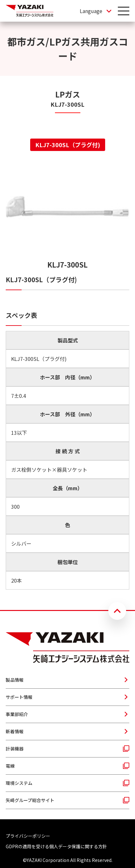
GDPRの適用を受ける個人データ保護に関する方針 (56, 846)
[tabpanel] (67, 375)
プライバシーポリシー (28, 836)
